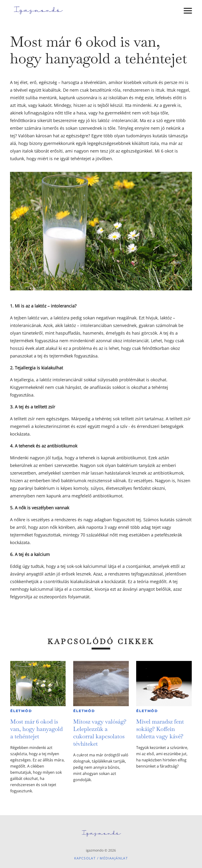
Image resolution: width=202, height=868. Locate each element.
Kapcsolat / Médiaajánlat (101, 858)
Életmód (21, 711)
